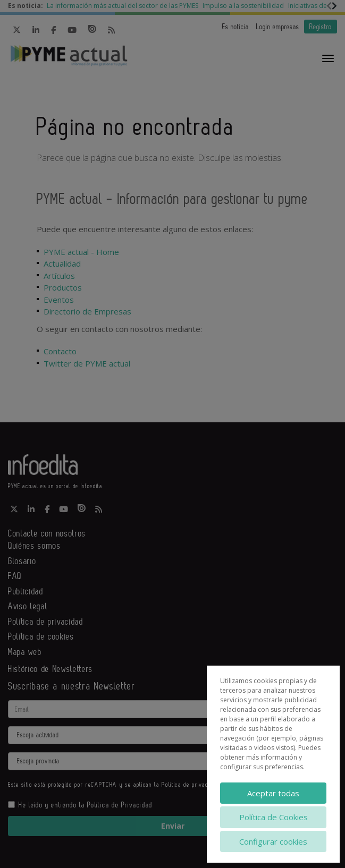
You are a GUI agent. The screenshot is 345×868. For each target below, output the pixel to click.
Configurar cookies (273, 841)
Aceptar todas (273, 793)
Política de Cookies (274, 817)
